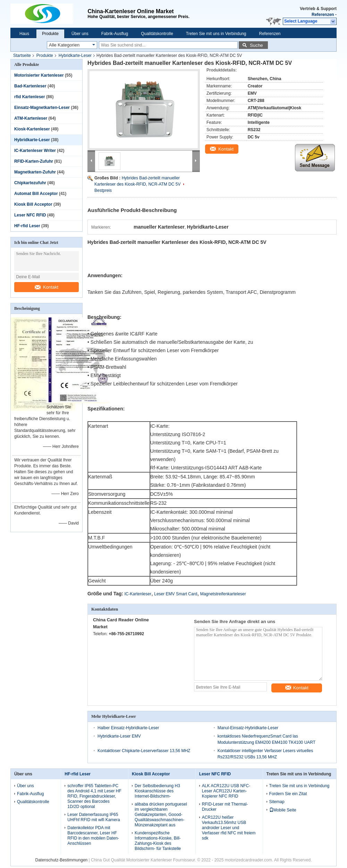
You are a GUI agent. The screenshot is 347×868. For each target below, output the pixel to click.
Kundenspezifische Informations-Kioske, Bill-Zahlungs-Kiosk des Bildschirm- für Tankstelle (158, 841)
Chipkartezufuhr (30, 183)
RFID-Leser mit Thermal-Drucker (225, 807)
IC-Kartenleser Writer (35, 151)
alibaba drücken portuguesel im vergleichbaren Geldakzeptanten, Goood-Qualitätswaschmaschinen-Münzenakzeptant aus (161, 815)
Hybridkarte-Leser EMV (119, 736)
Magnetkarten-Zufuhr (35, 172)
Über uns (80, 34)
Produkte (50, 34)
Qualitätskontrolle (157, 34)
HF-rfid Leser (27, 226)
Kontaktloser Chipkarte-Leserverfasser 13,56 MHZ (144, 751)
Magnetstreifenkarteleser (223, 594)
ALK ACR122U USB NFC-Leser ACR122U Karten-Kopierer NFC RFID (226, 791)
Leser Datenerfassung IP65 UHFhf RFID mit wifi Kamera (94, 817)
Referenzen (323, 15)
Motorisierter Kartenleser (39, 75)
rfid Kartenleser (30, 97)
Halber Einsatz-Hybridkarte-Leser (128, 728)
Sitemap (277, 802)
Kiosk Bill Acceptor (33, 204)
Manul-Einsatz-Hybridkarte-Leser (248, 728)
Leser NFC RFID (30, 215)
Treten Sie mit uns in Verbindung (216, 34)
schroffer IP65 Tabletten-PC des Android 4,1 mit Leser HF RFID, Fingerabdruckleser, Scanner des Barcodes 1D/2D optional (94, 796)
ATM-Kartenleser (31, 118)
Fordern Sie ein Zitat (288, 794)
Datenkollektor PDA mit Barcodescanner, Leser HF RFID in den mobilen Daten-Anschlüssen (93, 836)
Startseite (22, 56)
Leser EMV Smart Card (176, 594)
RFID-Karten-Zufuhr (34, 161)
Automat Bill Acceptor (36, 194)
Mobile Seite (283, 810)
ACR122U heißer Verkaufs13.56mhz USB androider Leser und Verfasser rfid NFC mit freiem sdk (229, 828)
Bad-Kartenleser (30, 86)
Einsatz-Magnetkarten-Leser (42, 108)
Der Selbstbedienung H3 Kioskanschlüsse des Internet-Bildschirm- (157, 791)
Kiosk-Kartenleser (32, 129)
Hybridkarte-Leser (75, 56)
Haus (24, 34)
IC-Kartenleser (138, 594)
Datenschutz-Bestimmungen (61, 860)
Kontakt (46, 287)
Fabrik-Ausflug (115, 34)
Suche (256, 45)
